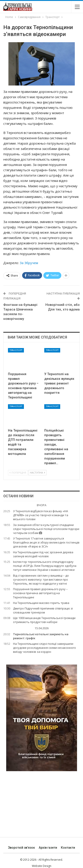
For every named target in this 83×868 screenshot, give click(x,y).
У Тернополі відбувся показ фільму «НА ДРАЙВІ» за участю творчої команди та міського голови (41, 515)
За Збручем (29, 263)
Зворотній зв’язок (21, 848)
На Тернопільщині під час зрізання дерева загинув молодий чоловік (43, 554)
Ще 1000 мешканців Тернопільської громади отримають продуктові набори (44, 620)
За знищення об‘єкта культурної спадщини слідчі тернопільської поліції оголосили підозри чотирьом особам (46, 529)
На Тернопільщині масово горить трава (41, 603)
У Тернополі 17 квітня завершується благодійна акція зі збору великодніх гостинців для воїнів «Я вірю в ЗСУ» (46, 542)
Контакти (68, 848)
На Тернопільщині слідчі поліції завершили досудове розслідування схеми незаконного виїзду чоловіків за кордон (44, 648)
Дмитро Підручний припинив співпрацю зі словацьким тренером (43, 610)
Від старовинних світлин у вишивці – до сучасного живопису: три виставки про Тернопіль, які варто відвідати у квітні (41, 579)
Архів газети (48, 848)
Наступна (37, 473)
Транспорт (16, 350)
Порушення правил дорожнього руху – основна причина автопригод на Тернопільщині (40, 593)
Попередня (18, 473)
